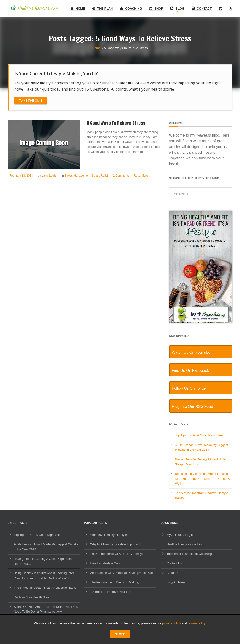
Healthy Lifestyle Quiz (105, 563)
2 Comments (121, 176)
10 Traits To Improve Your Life (111, 592)
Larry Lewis (49, 176)
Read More (143, 176)
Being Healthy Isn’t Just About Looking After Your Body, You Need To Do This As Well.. (203, 479)
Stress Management (77, 176)
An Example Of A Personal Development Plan (122, 573)
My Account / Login (180, 535)
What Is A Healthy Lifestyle (109, 535)
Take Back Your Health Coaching (189, 554)
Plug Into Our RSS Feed (193, 406)
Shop (156, 8)
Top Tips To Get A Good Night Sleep (200, 435)
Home (78, 8)
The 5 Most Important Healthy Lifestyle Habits (45, 588)
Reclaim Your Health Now (31, 597)
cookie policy (196, 623)
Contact (202, 8)
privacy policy (171, 623)
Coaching (131, 8)
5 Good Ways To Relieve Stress (116, 123)
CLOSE (120, 634)
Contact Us (174, 563)
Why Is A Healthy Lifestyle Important (115, 544)
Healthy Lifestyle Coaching (185, 544)
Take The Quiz (31, 100)
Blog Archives (176, 582)
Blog (177, 8)
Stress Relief (100, 176)
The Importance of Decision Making (115, 582)
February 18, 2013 (21, 176)
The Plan (103, 8)
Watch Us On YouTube (191, 352)
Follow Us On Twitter (189, 388)
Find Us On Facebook (191, 371)
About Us (173, 573)
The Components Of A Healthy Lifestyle (117, 554)
